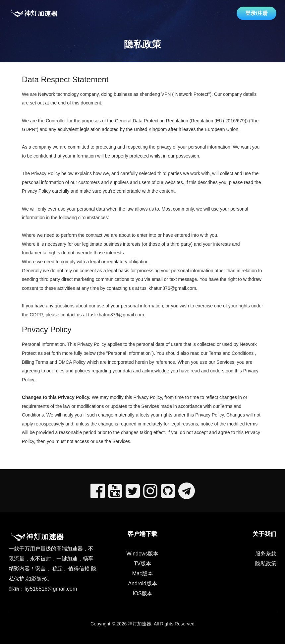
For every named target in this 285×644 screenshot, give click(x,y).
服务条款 (266, 554)
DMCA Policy (72, 362)
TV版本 (142, 564)
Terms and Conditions (231, 353)
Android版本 (142, 583)
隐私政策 (266, 564)
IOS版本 (142, 593)
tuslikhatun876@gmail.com (168, 288)
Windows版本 (143, 554)
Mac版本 (142, 574)
